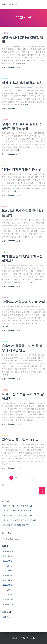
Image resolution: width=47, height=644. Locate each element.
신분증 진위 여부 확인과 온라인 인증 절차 (19, 520)
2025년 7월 (8, 566)
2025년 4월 (8, 580)
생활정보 (5, 33)
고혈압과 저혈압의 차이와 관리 (23, 302)
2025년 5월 (8, 575)
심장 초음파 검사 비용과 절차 (22, 83)
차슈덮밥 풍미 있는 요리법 (20, 440)
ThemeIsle (31, 638)
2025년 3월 (8, 585)
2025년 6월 (8, 570)
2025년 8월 (8, 561)
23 (27, 478)
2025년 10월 (8, 551)
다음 (33, 478)
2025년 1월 (8, 595)
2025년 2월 (8, 590)
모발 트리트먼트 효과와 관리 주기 (16, 525)
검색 (4, 485)
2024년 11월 (8, 604)
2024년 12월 (8, 599)
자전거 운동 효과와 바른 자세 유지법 (17, 515)
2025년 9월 (8, 556)
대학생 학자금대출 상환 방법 (22, 169)
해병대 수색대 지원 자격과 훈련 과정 (17, 506)
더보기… (24, 63)
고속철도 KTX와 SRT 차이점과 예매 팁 (18, 511)
